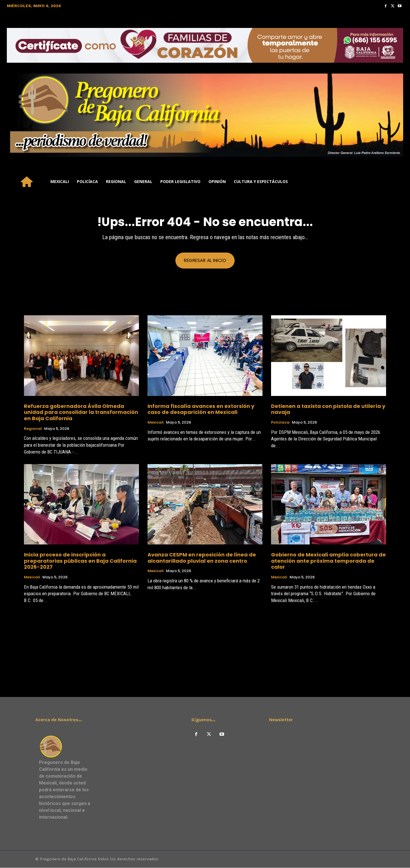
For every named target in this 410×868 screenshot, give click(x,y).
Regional (33, 429)
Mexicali (156, 423)
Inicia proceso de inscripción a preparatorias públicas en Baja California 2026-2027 (80, 561)
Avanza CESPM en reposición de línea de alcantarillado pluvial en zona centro (202, 558)
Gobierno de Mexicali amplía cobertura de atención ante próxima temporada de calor (328, 561)
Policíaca (280, 423)
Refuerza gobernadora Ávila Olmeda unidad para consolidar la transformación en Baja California (81, 412)
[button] (396, 182)
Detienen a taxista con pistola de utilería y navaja (328, 409)
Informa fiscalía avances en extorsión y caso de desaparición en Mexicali (201, 409)
